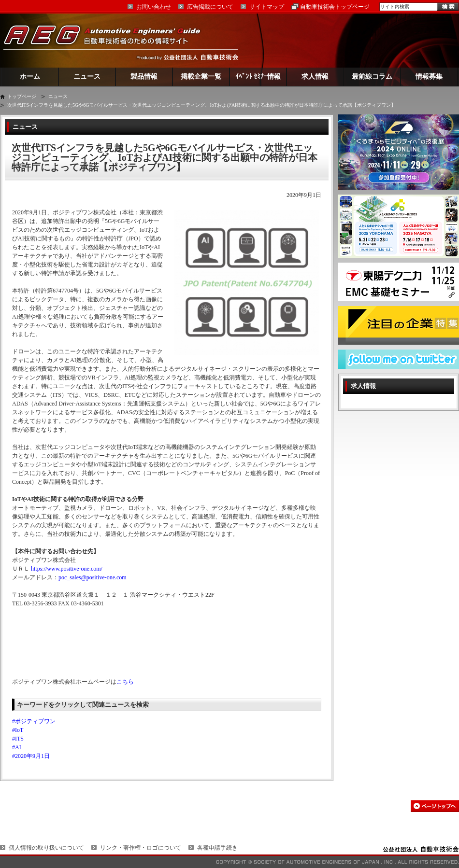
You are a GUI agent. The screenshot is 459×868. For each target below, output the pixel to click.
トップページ (22, 96)
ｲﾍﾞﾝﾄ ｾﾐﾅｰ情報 (258, 77)
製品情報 (144, 77)
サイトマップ (267, 7)
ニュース (87, 77)
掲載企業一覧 (201, 77)
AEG (108, 40)
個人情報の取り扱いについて (46, 848)
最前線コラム (372, 77)
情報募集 (429, 77)
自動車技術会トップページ (335, 7)
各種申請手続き (217, 848)
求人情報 (315, 77)
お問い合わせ (154, 7)
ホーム (30, 77)
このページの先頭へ (435, 806)
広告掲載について (210, 7)
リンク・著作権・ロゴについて (141, 848)
